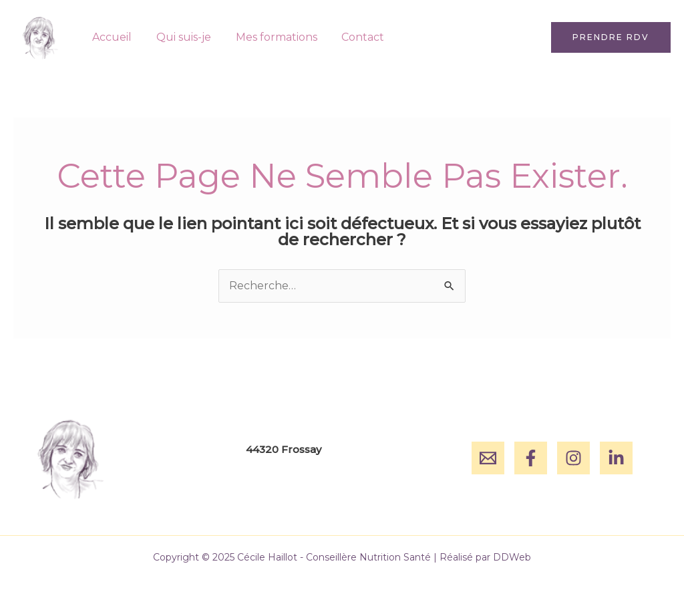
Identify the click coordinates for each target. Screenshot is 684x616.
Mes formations (269, 37)
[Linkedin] (616, 458)
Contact (352, 37)
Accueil (111, 37)
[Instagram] (573, 458)
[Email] (488, 458)
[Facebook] (531, 458)
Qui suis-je (179, 37)
